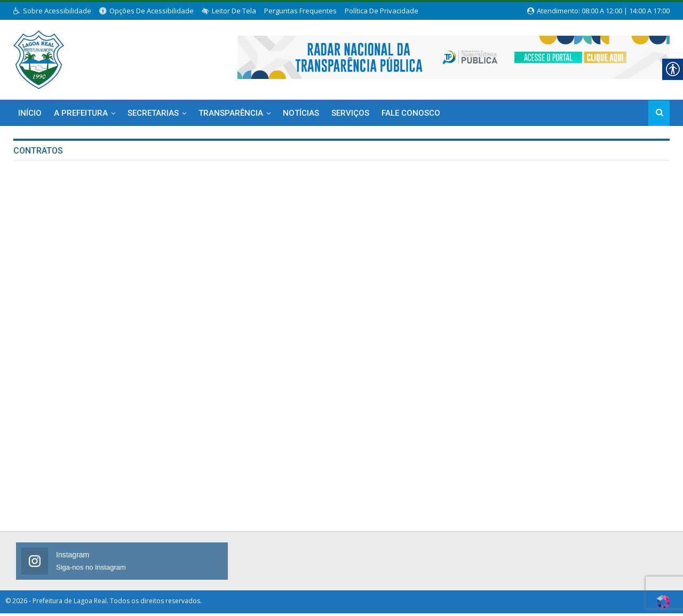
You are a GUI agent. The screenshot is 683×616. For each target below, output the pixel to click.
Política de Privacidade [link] (382, 11)
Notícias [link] (301, 113)
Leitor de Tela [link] (229, 11)
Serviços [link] (350, 113)
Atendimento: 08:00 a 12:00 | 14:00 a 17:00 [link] (598, 11)
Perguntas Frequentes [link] (300, 11)
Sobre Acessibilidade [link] (52, 11)
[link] (39, 58)
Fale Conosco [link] (411, 113)
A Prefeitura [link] (81, 113)
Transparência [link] (231, 113)
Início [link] (30, 113)
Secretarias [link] (153, 113)
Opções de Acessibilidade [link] (146, 11)
